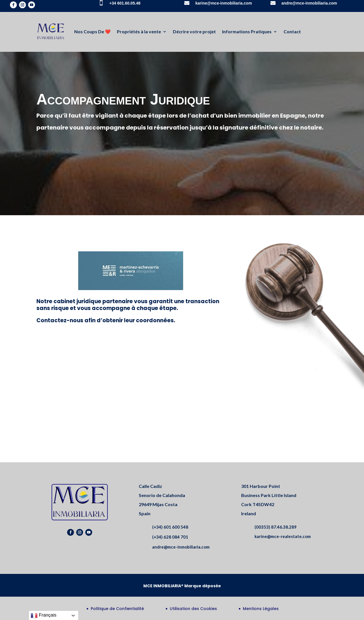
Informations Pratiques (247, 31)
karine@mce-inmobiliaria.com (224, 3)
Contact (292, 31)
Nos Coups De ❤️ (92, 31)
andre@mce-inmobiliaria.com (309, 3)
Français (44, 615)
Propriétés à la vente (139, 31)
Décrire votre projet (194, 31)
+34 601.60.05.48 (125, 3)
